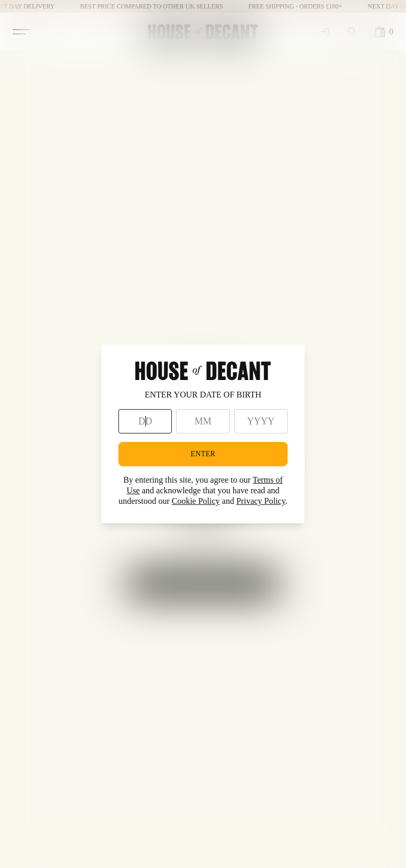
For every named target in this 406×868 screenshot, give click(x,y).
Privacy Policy (261, 501)
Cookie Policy (196, 501)
